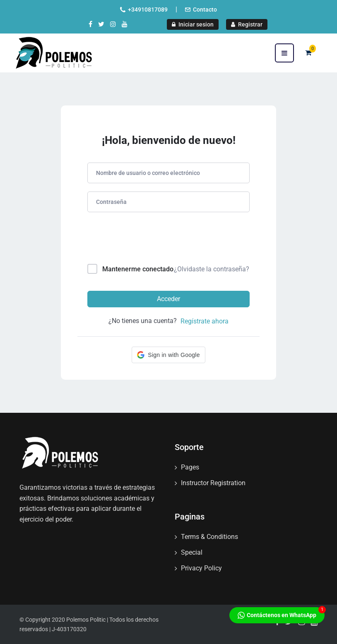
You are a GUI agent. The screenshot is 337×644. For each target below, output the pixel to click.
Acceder (168, 299)
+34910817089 (148, 10)
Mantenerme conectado (138, 269)
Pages (190, 467)
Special (192, 552)
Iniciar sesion (193, 24)
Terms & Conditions (209, 537)
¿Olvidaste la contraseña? (212, 269)
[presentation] (143, 240)
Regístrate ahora (205, 321)
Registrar (247, 24)
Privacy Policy (201, 568)
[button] (168, 355)
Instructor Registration (213, 483)
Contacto (205, 10)
